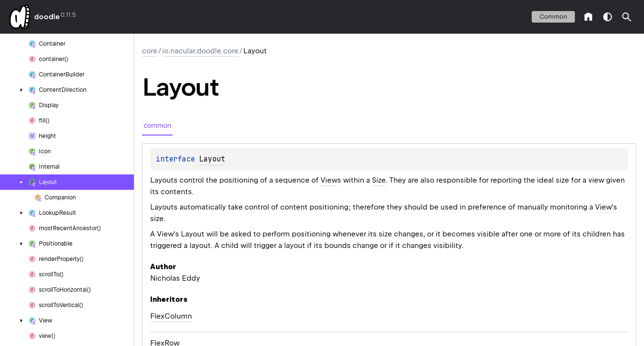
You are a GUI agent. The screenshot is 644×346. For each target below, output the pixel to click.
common (553, 17)
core (150, 51)
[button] (627, 17)
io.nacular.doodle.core (200, 51)
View (329, 180)
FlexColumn (171, 316)
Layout (212, 159)
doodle (47, 17)
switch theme (608, 17)
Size (379, 180)
